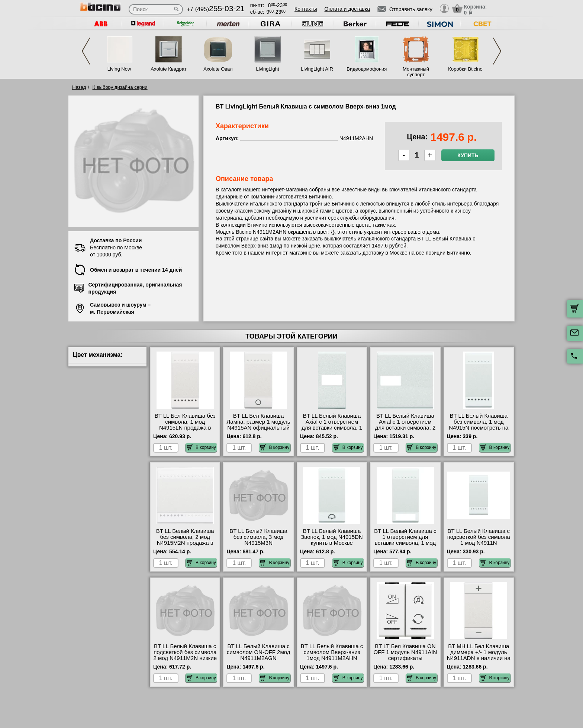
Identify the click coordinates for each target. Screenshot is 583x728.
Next (497, 51)
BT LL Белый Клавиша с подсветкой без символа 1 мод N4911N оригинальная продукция (479, 543)
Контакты (306, 9)
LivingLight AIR (317, 69)
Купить (468, 155)
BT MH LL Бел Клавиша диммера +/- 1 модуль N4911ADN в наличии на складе (479, 655)
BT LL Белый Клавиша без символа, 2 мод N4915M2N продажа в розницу (185, 540)
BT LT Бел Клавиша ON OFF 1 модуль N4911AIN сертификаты (405, 652)
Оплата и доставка (347, 9)
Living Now (119, 69)
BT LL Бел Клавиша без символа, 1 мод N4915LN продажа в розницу (185, 425)
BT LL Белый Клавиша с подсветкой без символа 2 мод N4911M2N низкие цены (185, 655)
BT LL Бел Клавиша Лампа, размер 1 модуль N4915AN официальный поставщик (259, 425)
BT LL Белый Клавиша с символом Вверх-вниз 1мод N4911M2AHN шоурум (332, 655)
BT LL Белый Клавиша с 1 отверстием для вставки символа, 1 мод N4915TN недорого (405, 540)
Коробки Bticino (465, 69)
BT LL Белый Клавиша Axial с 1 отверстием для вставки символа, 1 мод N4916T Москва (332, 425)
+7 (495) (216, 9)
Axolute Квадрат (168, 69)
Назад (79, 87)
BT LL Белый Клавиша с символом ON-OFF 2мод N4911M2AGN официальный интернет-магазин (259, 658)
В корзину (201, 447)
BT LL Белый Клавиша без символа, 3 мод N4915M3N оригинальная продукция (258, 543)
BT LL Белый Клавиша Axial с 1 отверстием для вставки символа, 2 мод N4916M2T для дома (405, 428)
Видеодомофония (366, 69)
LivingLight (267, 69)
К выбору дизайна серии (120, 87)
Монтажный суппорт (416, 72)
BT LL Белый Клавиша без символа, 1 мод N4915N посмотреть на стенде (479, 425)
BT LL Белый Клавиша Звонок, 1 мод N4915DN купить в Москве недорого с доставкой (332, 540)
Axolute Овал (218, 69)
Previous (86, 51)
